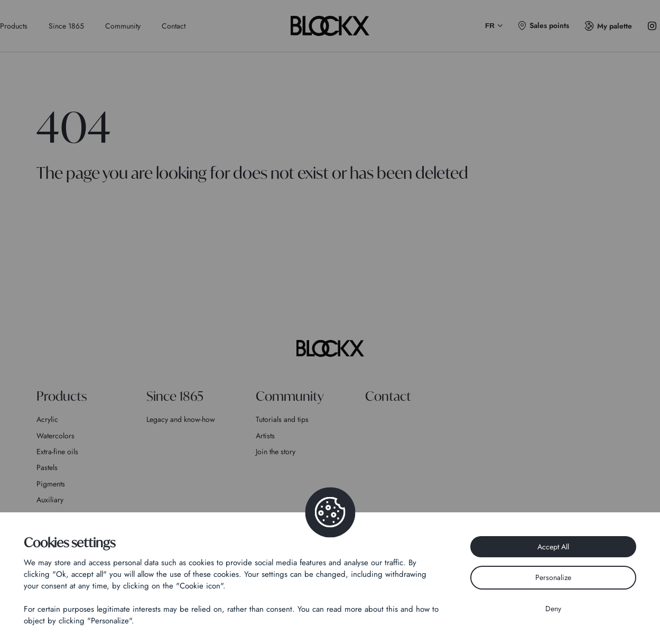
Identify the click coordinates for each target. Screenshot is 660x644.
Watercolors (55, 436)
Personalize (553, 577)
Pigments (51, 484)
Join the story (276, 452)
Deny (553, 609)
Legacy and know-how (181, 419)
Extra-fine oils (57, 452)
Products (14, 26)
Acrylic (47, 419)
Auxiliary (50, 500)
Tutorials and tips (282, 419)
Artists (265, 436)
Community (123, 26)
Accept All (553, 547)
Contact (174, 26)
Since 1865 (66, 26)
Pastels (47, 467)
